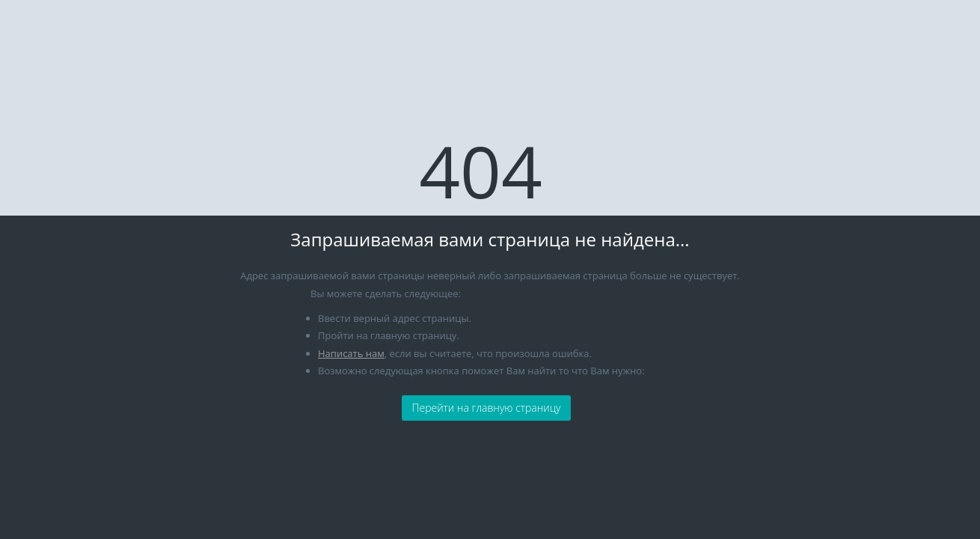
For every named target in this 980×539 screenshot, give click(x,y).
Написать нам (351, 353)
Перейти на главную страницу (486, 408)
